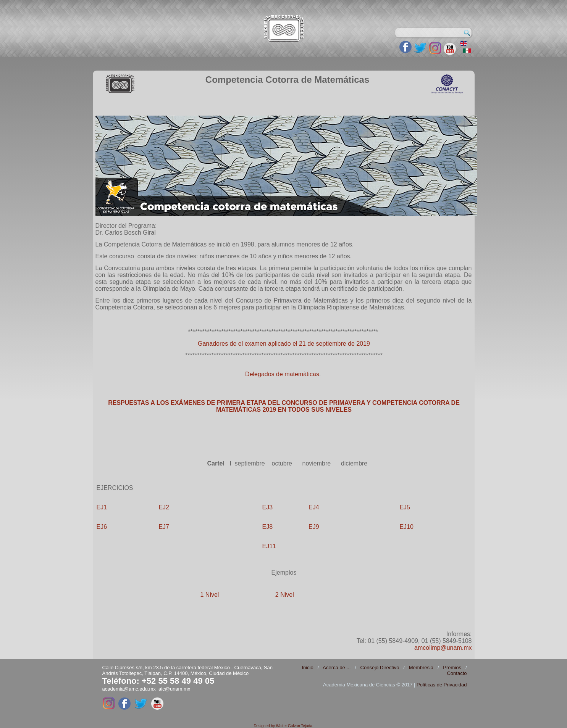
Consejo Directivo (380, 668)
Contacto (457, 673)
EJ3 (268, 507)
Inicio (307, 668)
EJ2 (164, 507)
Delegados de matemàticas (282, 374)
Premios (452, 668)
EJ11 (269, 546)
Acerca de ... (337, 668)
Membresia (421, 668)
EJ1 (102, 507)
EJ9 (314, 527)
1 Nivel (210, 595)
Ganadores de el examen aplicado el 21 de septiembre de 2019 (284, 344)
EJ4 (314, 507)
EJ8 (268, 527)
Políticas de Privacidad (442, 685)
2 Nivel (285, 595)
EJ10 (406, 527)
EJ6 (102, 527)
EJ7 (164, 527)
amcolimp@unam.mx (443, 648)
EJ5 (405, 507)
